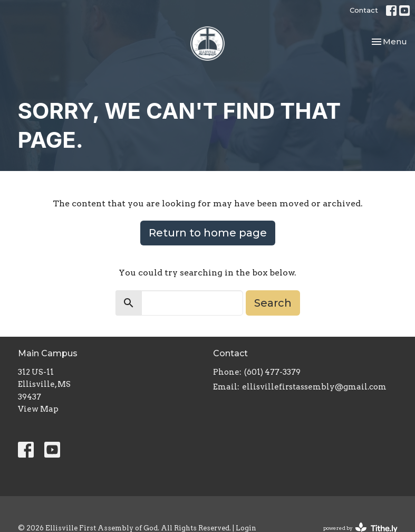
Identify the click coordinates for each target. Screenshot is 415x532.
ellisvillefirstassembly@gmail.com (314, 387)
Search (273, 303)
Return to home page (208, 233)
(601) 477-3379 (272, 372)
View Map (38, 409)
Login (246, 528)
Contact (364, 10)
